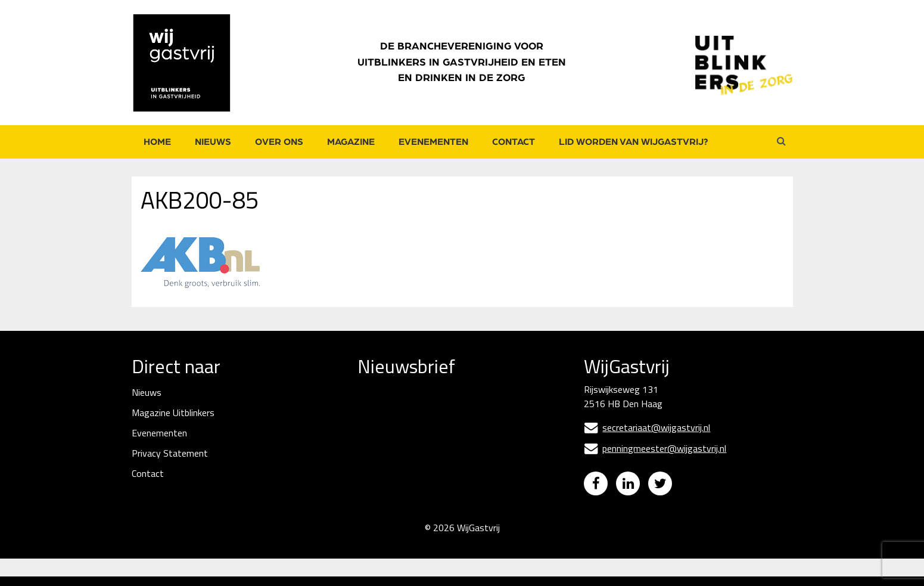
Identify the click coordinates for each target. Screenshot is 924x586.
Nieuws (213, 142)
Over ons (279, 142)
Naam (371, 452)
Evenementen (433, 142)
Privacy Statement (170, 453)
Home (157, 142)
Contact (514, 142)
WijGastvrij (478, 537)
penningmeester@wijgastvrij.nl (655, 448)
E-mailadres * (385, 410)
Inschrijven (447, 503)
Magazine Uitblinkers (173, 413)
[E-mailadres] (447, 430)
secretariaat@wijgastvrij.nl (647, 427)
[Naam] (447, 471)
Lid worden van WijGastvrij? (634, 142)
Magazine (351, 142)
